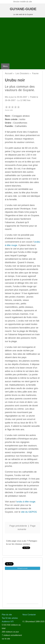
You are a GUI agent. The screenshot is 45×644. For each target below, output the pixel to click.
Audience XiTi (8, 622)
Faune (35, 73)
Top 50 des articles (10, 618)
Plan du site (7, 615)
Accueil (9, 73)
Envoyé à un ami (23, 568)
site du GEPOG (29, 512)
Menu (5, 66)
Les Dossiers (22, 73)
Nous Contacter (29, 615)
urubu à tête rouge (26, 502)
